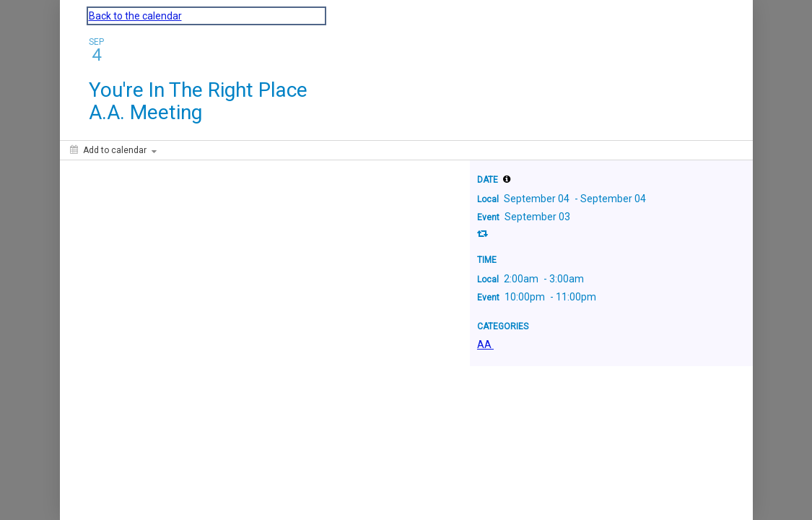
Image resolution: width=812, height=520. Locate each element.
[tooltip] (507, 179)
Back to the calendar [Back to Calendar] (135, 16)
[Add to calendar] (113, 150)
